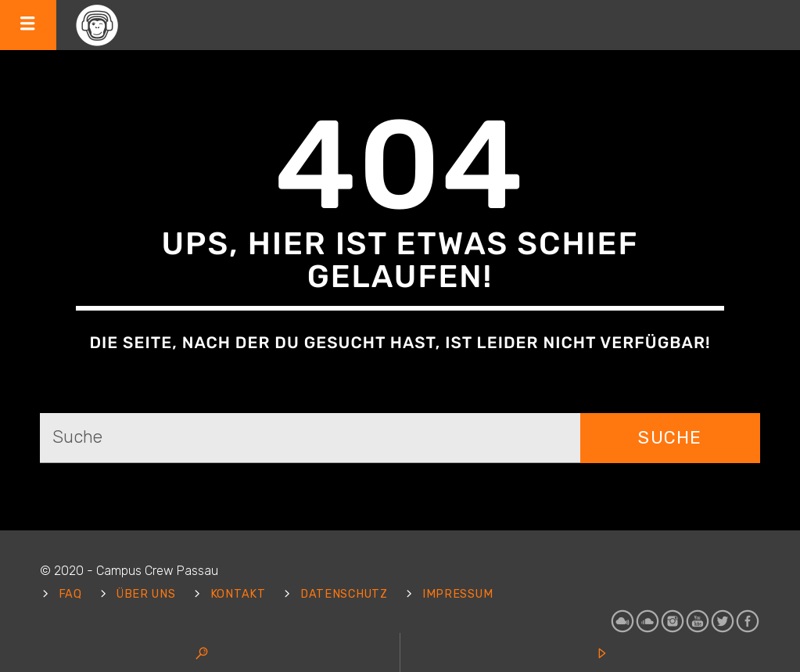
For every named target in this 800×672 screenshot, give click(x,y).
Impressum (457, 594)
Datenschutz (344, 594)
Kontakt (238, 594)
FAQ (70, 594)
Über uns (146, 594)
